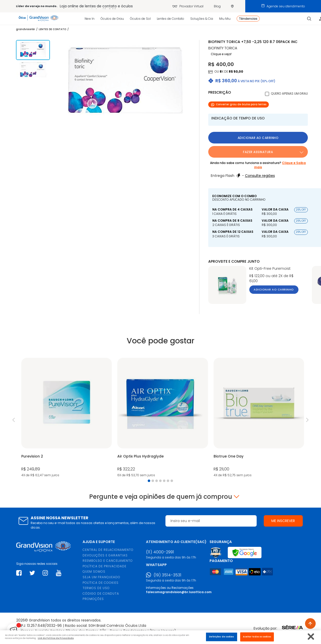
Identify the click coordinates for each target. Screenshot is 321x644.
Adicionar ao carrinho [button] (258, 138)
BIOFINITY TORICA (223, 48)
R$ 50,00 (236, 71)
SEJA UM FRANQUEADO (101, 577)
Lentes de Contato (171, 19)
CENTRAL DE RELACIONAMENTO (108, 550)
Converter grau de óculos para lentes (239, 104)
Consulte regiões (260, 176)
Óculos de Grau (112, 19)
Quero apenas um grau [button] (289, 94)
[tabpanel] (67, 418)
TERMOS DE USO (96, 588)
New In (90, 19)
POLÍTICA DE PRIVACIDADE (105, 566)
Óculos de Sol (140, 19)
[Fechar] (311, 637)
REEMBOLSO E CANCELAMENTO (108, 561)
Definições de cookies (222, 637)
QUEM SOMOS (94, 572)
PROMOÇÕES (93, 599)
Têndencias (248, 19)
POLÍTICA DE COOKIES (101, 583)
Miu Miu (225, 19)
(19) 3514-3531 (167, 575)
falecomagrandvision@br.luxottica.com (179, 592)
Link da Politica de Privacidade (56, 638)
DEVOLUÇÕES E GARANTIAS (105, 555)
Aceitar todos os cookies (257, 637)
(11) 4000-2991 (160, 552)
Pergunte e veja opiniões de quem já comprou (161, 497)
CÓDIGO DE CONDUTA (101, 594)
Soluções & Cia (202, 19)
